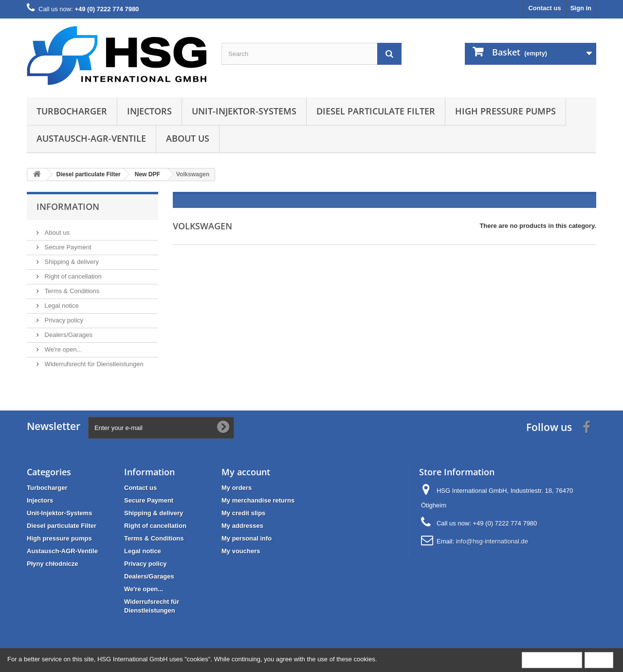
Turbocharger (72, 111)
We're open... (62, 349)
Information (68, 206)
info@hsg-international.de (492, 541)
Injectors (149, 111)
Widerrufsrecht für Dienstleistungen (93, 364)
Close (599, 660)
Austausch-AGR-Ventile (91, 138)
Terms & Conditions (71, 291)
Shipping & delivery (71, 262)
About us (188, 138)
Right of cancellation (72, 276)
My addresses (242, 526)
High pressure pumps (505, 111)
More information (552, 660)
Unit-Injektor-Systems (244, 111)
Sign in (581, 8)
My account (246, 472)
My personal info (247, 538)
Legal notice (61, 306)
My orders (237, 488)
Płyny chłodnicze (52, 564)
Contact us (544, 8)
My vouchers (241, 551)
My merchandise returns (258, 500)
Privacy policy (63, 320)
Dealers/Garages (68, 335)
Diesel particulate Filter (376, 111)
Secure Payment (67, 247)
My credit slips (243, 513)
